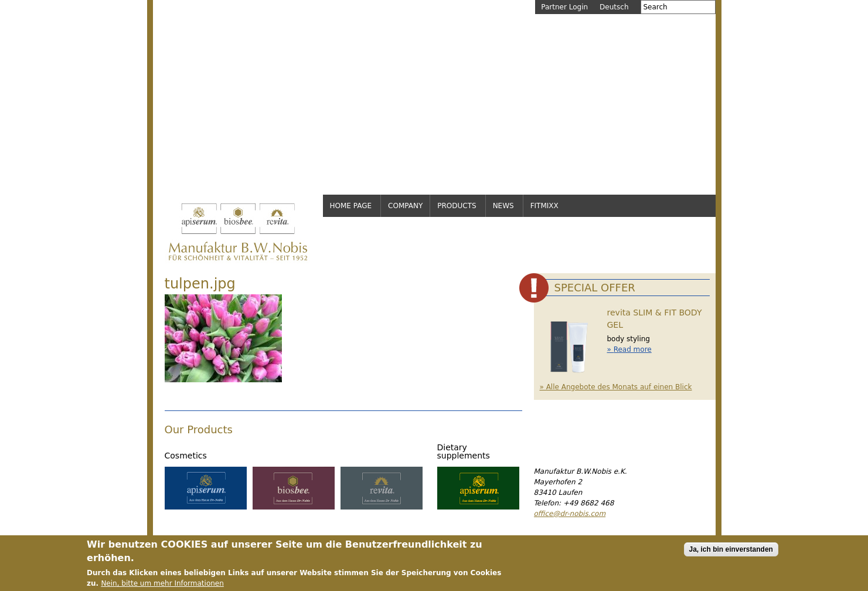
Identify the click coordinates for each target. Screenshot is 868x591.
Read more (633, 349)
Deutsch (614, 7)
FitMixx (544, 206)
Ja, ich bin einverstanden (731, 553)
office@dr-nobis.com (570, 514)
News (503, 206)
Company (405, 206)
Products (457, 206)
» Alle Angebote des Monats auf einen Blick (616, 387)
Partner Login (564, 7)
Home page (351, 206)
